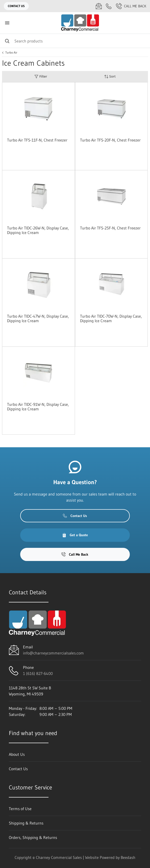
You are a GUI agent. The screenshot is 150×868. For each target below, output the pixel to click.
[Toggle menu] (7, 23)
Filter (41, 76)
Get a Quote (75, 535)
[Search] (75, 41)
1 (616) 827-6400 (38, 673)
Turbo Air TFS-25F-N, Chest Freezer (110, 228)
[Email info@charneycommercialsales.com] (99, 6)
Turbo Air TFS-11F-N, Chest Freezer (37, 140)
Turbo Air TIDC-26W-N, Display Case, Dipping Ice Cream (38, 230)
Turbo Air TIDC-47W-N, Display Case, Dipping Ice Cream (38, 318)
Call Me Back (131, 6)
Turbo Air (11, 53)
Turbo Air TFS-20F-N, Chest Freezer (110, 140)
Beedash (128, 857)
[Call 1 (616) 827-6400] (109, 6)
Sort (110, 76)
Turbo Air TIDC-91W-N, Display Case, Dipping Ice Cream (38, 407)
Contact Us (16, 6)
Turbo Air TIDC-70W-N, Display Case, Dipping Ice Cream (111, 318)
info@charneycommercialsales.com (53, 653)
